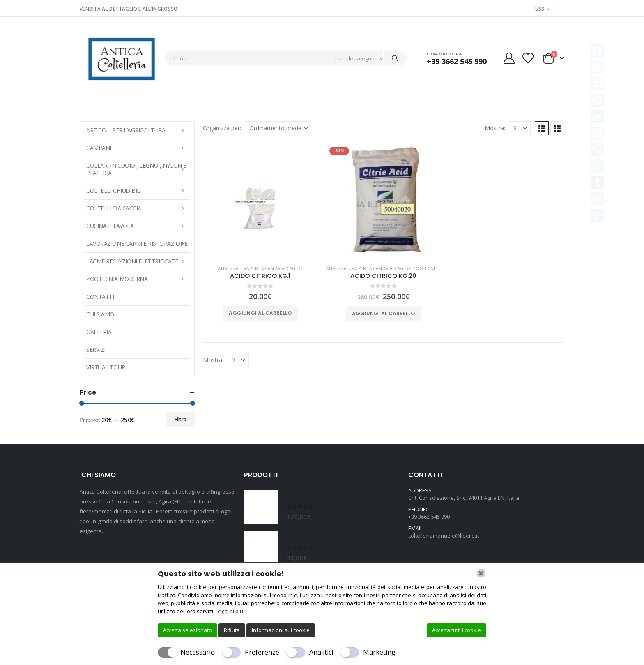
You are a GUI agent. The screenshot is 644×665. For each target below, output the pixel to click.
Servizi (96, 350)
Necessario (198, 652)
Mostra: (495, 128)
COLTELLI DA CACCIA (114, 208)
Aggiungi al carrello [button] (260, 313)
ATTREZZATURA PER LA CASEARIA (251, 268)
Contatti (100, 297)
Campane (100, 148)
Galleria (99, 332)
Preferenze (262, 652)
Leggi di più (229, 611)
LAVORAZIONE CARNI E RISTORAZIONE (137, 244)
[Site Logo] (120, 58)
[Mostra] (520, 128)
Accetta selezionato (187, 630)
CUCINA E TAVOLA (110, 226)
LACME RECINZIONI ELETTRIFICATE (132, 261)
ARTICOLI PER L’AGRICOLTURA (126, 130)
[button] (542, 128)
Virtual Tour (106, 367)
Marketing (379, 652)
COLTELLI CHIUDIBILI (114, 190)
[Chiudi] (481, 573)
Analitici (321, 652)
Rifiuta (232, 630)
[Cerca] (395, 58)
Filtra (181, 419)
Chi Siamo (100, 314)
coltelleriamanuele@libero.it (444, 536)
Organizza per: (222, 128)
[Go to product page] (260, 201)
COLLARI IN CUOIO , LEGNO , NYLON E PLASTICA (136, 169)
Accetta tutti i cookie (457, 630)
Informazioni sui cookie (281, 630)
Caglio (294, 268)
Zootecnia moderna (437, 268)
